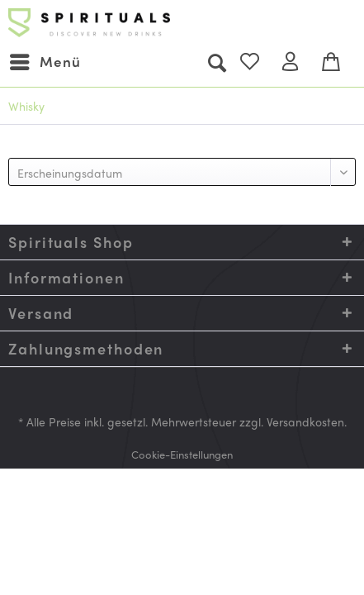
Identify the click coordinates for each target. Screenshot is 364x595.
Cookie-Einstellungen (182, 454)
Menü (45, 60)
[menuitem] (45, 62)
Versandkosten (305, 421)
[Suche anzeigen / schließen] (216, 62)
